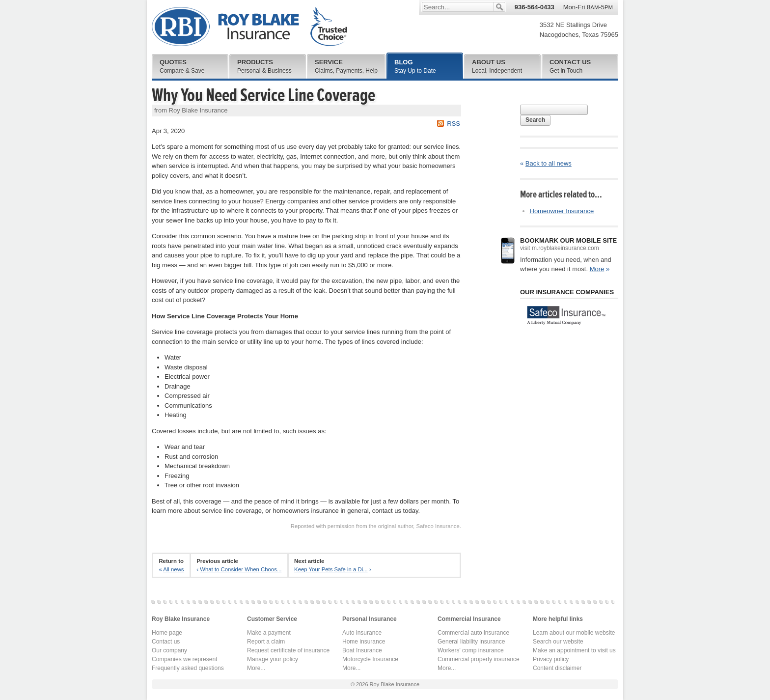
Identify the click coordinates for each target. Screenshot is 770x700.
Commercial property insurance (479, 659)
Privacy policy (551, 659)
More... (256, 668)
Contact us (166, 642)
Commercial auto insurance (473, 633)
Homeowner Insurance (562, 211)
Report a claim (266, 642)
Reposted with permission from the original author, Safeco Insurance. (376, 526)
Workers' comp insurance (471, 650)
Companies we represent (184, 659)
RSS (454, 124)
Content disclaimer (557, 668)
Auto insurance (362, 633)
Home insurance (364, 642)
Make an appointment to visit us (574, 650)
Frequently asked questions (188, 668)
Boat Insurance (362, 650)
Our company (169, 650)
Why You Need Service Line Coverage (263, 95)
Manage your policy (273, 659)
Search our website (558, 642)
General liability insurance (471, 642)
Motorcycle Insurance (370, 659)
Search (535, 120)
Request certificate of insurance (288, 650)
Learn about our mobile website (574, 633)
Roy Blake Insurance (249, 27)
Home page (167, 633)
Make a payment (269, 633)
